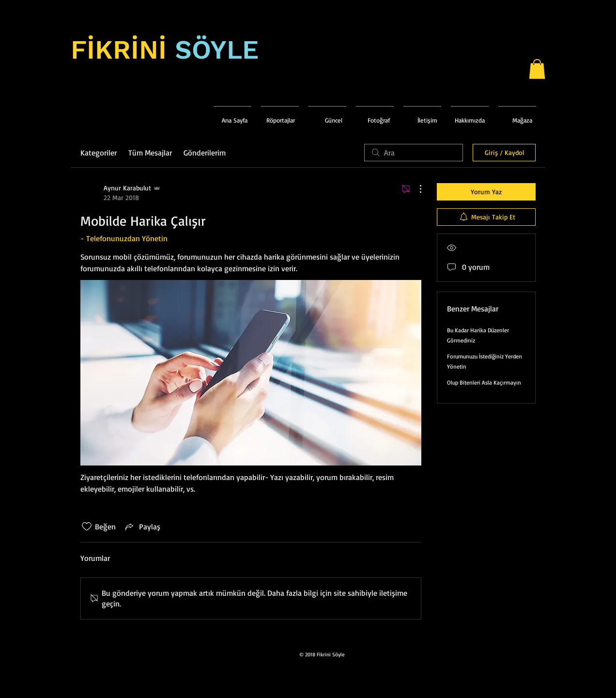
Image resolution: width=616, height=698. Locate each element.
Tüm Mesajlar (150, 153)
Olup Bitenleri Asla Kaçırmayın (484, 382)
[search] (414, 153)
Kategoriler (99, 153)
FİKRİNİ (119, 50)
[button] (537, 69)
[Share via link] (142, 527)
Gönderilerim (205, 153)
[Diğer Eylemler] (416, 189)
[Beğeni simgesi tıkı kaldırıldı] (87, 527)
